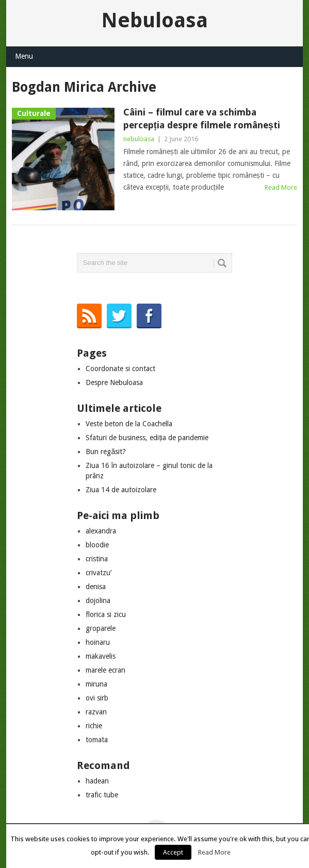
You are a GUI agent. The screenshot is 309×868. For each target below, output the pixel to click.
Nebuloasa (155, 20)
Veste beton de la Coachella (129, 424)
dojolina (98, 600)
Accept (173, 852)
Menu (24, 56)
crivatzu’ (99, 573)
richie (94, 726)
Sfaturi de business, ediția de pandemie (147, 438)
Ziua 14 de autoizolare (121, 490)
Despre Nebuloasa (114, 382)
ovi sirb (97, 698)
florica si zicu (106, 614)
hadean (97, 781)
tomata (97, 740)
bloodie (97, 545)
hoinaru (98, 642)
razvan (96, 712)
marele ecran (105, 670)
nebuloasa (139, 139)
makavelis (101, 656)
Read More (281, 187)
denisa (96, 587)
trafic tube (102, 795)
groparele (101, 628)
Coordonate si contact (120, 369)
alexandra (101, 531)
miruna (96, 684)
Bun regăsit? (106, 452)
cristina (97, 559)
